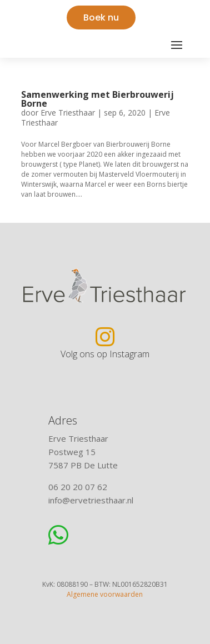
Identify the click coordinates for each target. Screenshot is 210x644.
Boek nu (101, 18)
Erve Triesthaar (68, 113)
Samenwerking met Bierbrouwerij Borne (97, 99)
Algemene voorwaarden (105, 594)
